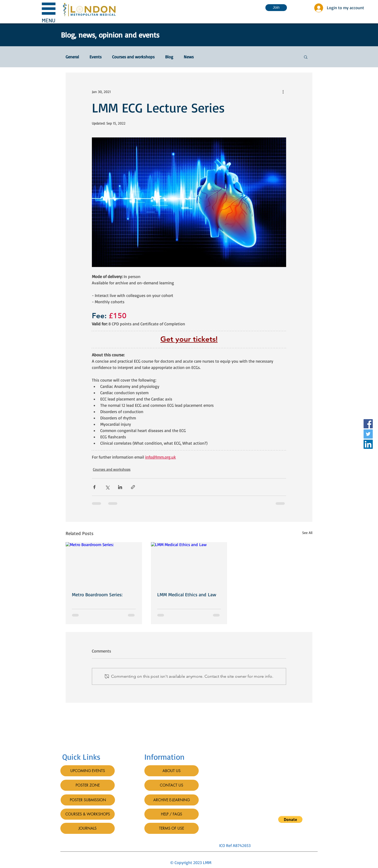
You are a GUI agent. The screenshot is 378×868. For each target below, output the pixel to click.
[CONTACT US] (172, 785)
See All (307, 533)
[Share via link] (133, 487)
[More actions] (283, 91)
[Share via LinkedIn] (120, 487)
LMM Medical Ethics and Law (187, 594)
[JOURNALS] (88, 828)
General (72, 57)
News (189, 57)
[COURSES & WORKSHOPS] (88, 814)
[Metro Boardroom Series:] (104, 564)
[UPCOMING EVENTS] (88, 771)
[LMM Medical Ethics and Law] (189, 564)
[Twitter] (368, 434)
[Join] (276, 8)
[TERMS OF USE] (172, 828)
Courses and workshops (133, 57)
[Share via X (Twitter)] (107, 487)
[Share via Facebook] (94, 487)
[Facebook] (368, 424)
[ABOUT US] (172, 771)
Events (96, 57)
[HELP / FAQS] (172, 814)
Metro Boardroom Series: (97, 594)
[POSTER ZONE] (88, 785)
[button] (49, 12)
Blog (169, 57)
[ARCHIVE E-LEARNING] (172, 800)
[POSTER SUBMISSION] (88, 800)
